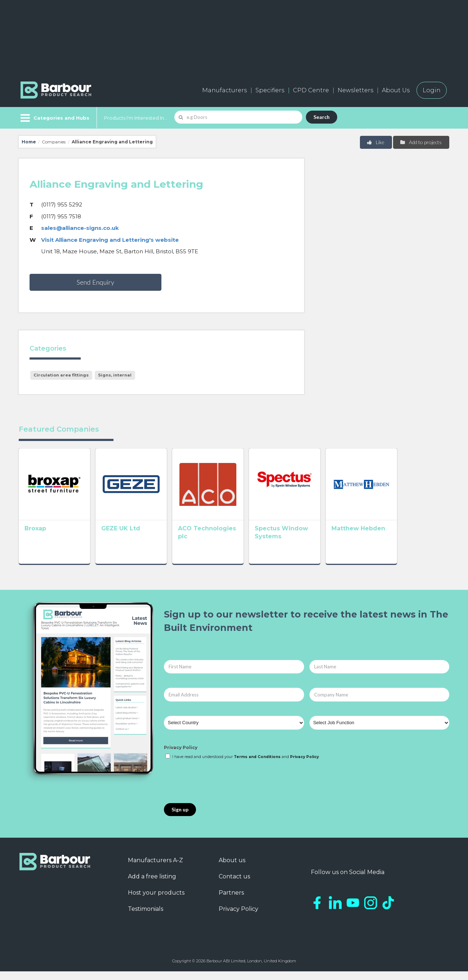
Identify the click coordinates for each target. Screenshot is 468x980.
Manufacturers (224, 90)
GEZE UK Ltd (131, 539)
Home (29, 142)
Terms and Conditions (257, 765)
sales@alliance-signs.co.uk (80, 228)
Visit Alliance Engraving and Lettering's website (110, 240)
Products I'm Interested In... (136, 118)
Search (322, 117)
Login (432, 90)
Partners (231, 901)
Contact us (234, 885)
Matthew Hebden (400, 539)
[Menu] (54, 118)
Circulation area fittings (61, 375)
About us (232, 869)
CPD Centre (311, 90)
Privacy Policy (181, 756)
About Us (396, 90)
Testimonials (146, 917)
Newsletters (355, 90)
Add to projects (421, 142)
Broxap (35, 539)
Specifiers (270, 90)
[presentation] (219, 790)
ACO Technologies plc (233, 539)
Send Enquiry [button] (95, 282)
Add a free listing (152, 885)
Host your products (156, 901)
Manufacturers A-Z (155, 869)
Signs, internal (115, 375)
